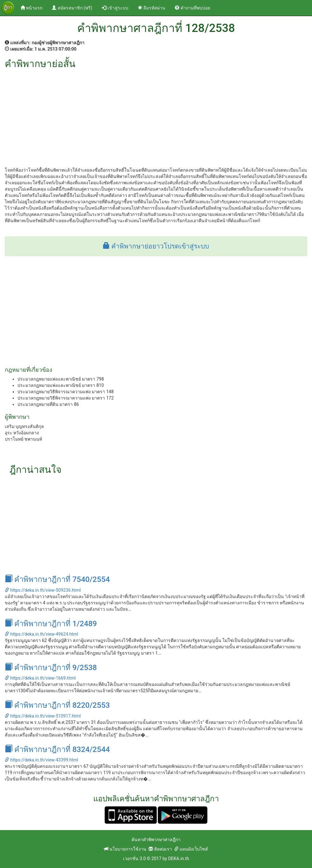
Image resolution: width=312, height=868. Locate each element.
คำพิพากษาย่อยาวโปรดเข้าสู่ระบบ (156, 246)
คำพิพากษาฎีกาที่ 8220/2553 (57, 705)
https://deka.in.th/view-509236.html (43, 590)
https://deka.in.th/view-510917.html (43, 716)
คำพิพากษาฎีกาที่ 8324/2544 (57, 749)
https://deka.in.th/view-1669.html (40, 678)
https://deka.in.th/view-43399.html (41, 760)
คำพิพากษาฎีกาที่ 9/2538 (51, 668)
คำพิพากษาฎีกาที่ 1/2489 (51, 624)
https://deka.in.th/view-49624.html (41, 634)
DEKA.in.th (179, 859)
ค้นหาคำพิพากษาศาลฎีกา (156, 840)
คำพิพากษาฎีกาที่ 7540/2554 (57, 579)
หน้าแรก (34, 7)
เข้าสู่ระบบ (115, 8)
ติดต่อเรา (160, 849)
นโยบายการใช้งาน (125, 849)
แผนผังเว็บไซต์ (191, 849)
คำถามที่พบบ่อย (192, 8)
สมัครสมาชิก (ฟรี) (72, 8)
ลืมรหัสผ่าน (152, 8)
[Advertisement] (156, 116)
